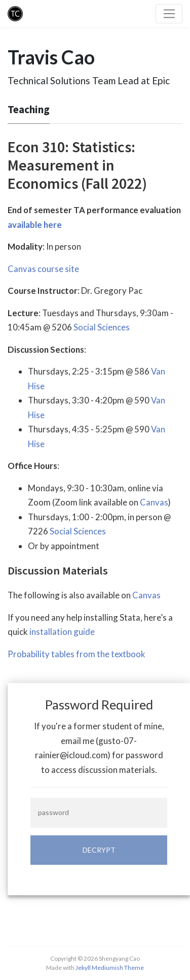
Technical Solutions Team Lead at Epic (89, 80)
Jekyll (83, 968)
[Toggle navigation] (169, 14)
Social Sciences (102, 327)
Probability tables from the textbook (77, 654)
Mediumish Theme (118, 968)
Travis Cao (51, 57)
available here (35, 225)
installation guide (62, 632)
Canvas (154, 502)
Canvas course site (43, 269)
